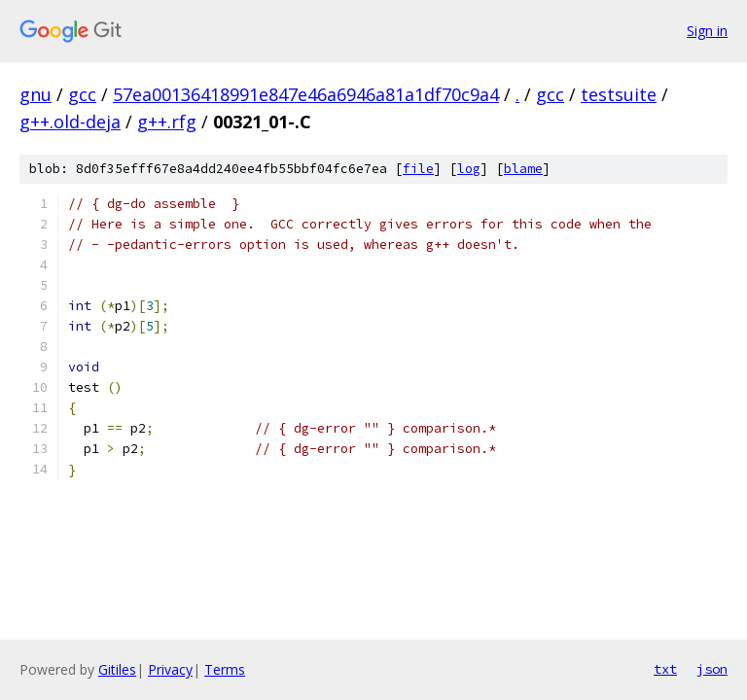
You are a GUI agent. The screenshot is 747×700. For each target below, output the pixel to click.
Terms (225, 669)
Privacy (170, 669)
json (712, 669)
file (418, 169)
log (469, 169)
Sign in (707, 31)
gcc (82, 94)
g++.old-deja (70, 122)
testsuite (619, 94)
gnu (36, 94)
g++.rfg (167, 122)
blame (523, 169)
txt (665, 669)
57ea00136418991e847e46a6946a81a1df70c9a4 (306, 94)
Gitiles (117, 669)
